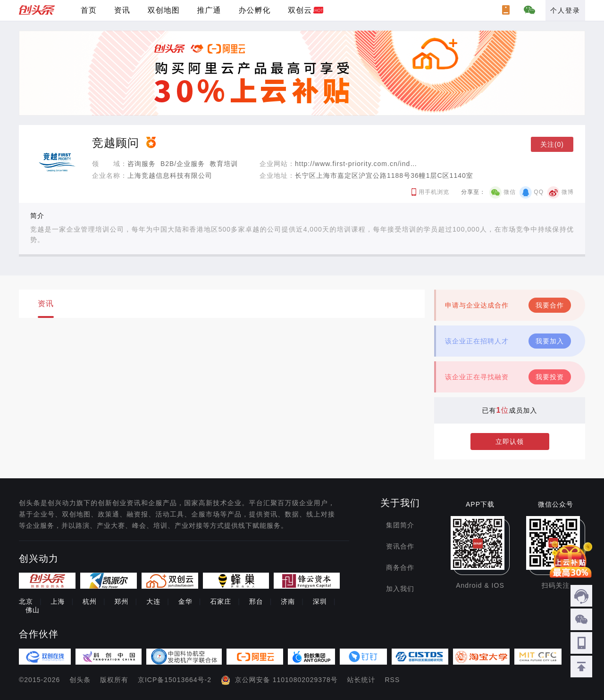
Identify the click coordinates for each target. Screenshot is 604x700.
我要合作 (550, 305)
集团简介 (400, 525)
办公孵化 (254, 10)
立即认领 (510, 442)
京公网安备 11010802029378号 (286, 680)
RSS (393, 680)
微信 (510, 192)
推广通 (209, 10)
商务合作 (400, 567)
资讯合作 (400, 546)
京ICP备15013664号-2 (175, 680)
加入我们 (400, 589)
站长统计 (361, 680)
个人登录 (565, 10)
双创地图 (164, 10)
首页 (89, 10)
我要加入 (550, 341)
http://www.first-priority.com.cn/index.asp (364, 164)
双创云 (300, 10)
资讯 (122, 10)
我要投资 (550, 377)
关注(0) (552, 144)
